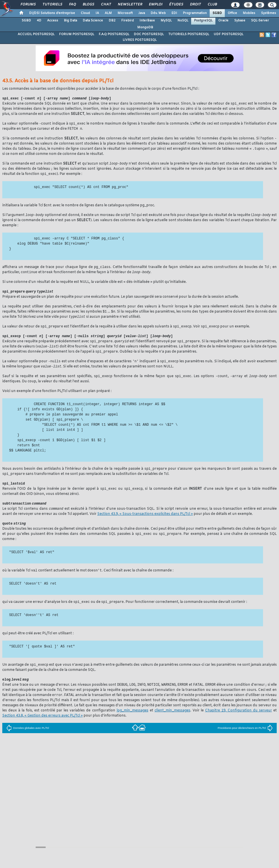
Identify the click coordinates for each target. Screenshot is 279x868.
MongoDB (145, 27)
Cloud (85, 13)
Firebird (128, 21)
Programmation (195, 13)
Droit (195, 5)
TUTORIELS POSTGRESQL (189, 34)
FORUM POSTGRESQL (77, 34)
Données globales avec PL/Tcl (28, 739)
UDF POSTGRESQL (229, 34)
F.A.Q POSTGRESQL (114, 34)
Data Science (93, 21)
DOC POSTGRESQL (149, 34)
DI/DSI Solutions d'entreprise (52, 13)
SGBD (217, 13)
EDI (174, 13)
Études (176, 5)
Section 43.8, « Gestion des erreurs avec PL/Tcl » (43, 727)
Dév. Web (158, 13)
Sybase (240, 21)
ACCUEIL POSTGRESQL (36, 34)
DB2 (112, 21)
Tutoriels (52, 5)
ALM (108, 13)
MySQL (166, 21)
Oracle (223, 21)
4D (39, 21)
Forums (28, 5)
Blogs (88, 5)
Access (53, 21)
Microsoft (125, 13)
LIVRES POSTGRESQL (140, 40)
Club (212, 5)
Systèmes (269, 13)
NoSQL (183, 21)
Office (232, 13)
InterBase (147, 21)
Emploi (155, 5)
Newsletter (130, 5)
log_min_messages (133, 721)
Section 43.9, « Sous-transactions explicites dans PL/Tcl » (145, 523)
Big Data (70, 21)
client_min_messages (172, 721)
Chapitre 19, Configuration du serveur (238, 721)
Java (142, 13)
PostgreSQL (203, 21)
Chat (106, 5)
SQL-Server (260, 21)
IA (97, 13)
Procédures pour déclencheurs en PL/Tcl (245, 739)
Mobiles (249, 13)
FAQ (72, 5)
